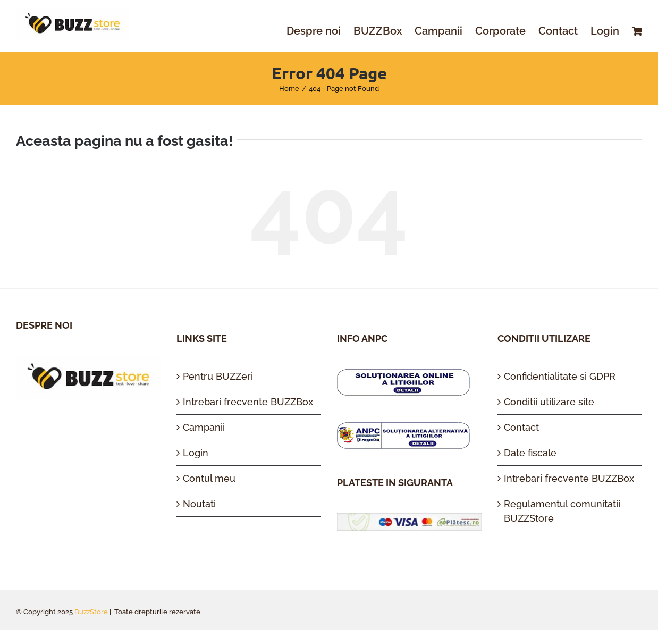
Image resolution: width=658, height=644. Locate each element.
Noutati (199, 504)
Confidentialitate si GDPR (560, 376)
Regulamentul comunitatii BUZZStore (562, 511)
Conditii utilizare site (549, 402)
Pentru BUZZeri (218, 376)
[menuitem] (320, 31)
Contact (521, 427)
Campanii (204, 427)
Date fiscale (530, 453)
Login (196, 453)
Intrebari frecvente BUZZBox (248, 402)
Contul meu (209, 478)
